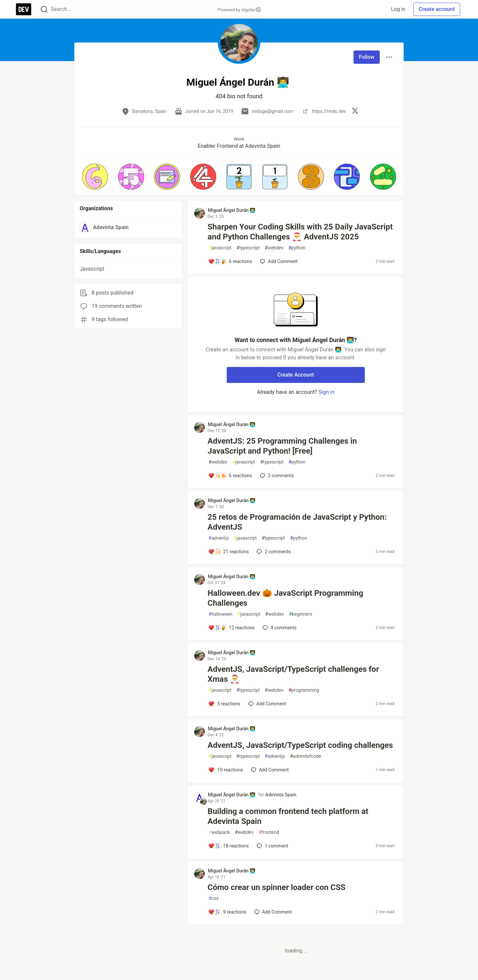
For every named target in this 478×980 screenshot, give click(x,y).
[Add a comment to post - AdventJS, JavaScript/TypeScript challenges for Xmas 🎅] (224, 704)
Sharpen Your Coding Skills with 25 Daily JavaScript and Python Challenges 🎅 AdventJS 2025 (300, 232)
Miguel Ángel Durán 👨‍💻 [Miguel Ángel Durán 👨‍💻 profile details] (232, 210)
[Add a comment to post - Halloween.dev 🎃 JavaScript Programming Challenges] (231, 628)
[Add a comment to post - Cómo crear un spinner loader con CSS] (227, 912)
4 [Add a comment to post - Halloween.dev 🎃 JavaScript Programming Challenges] (279, 628)
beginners (301, 614)
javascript (220, 248)
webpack (219, 832)
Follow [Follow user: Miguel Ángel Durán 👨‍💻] (367, 57)
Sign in (326, 392)
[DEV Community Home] (24, 9)
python (297, 248)
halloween (220, 614)
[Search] (44, 9)
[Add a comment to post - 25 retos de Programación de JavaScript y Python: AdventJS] (228, 552)
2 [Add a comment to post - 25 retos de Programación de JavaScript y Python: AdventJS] (273, 552)
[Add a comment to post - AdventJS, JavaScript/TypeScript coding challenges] (226, 770)
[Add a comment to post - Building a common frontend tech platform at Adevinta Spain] (228, 846)
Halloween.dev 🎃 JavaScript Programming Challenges (285, 598)
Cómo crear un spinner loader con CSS (277, 887)
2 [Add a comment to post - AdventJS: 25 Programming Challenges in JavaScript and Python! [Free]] (276, 476)
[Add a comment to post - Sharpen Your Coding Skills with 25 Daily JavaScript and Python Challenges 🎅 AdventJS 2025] (230, 261)
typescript (248, 248)
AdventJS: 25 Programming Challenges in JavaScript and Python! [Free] (282, 446)
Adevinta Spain (281, 795)
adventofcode (306, 756)
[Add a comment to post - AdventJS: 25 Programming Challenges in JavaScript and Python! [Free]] (230, 476)
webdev (274, 248)
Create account (437, 9)
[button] (95, 177)
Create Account (296, 375)
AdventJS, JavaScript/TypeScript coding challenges (300, 745)
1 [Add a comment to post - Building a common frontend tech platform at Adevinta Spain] (272, 846)
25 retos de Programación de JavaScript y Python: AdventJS (297, 522)
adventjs (219, 538)
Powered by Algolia (239, 10)
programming (304, 690)
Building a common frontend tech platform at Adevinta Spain (288, 816)
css (213, 898)
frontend (269, 832)
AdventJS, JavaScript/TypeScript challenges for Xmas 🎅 (293, 674)
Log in (398, 9)
